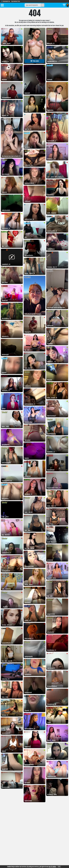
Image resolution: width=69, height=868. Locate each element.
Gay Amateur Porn (16, 1)
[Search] (43, 5)
